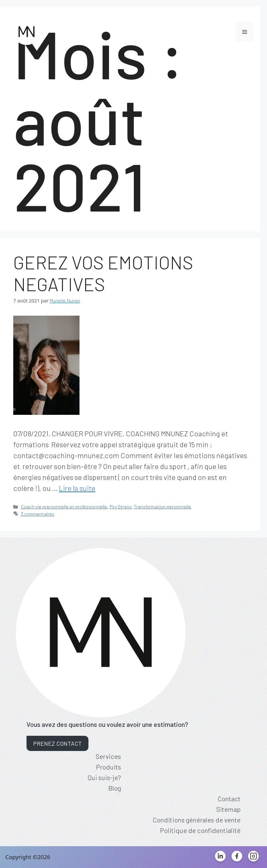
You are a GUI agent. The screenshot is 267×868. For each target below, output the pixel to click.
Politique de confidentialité (200, 830)
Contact (229, 799)
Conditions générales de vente (197, 820)
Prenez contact (57, 743)
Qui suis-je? (104, 777)
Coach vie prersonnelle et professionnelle (64, 507)
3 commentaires (38, 514)
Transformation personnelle (162, 507)
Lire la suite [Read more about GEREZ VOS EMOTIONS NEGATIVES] (77, 488)
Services (108, 756)
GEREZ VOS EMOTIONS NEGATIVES (103, 273)
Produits (108, 767)
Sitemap (228, 809)
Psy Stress (121, 507)
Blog (115, 788)
